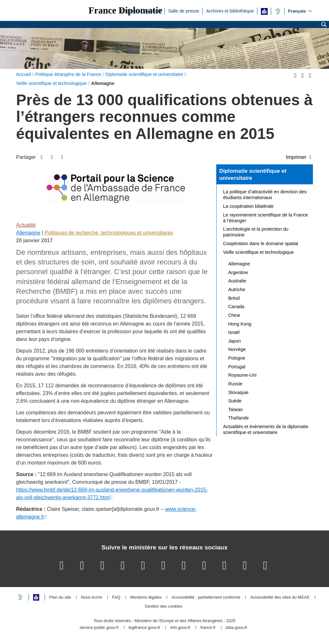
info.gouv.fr (180, 628)
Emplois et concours (141, 11)
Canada (236, 307)
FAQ (116, 598)
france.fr (208, 628)
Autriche (237, 290)
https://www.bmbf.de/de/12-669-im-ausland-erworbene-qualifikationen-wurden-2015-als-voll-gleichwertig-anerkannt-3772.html (112, 494)
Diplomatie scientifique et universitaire (253, 174)
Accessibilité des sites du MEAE (280, 598)
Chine (234, 315)
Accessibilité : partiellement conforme (206, 598)
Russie (235, 384)
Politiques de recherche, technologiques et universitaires (109, 233)
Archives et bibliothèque (230, 11)
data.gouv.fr (236, 628)
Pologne (237, 358)
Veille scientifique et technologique (258, 252)
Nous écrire (92, 598)
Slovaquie (238, 392)
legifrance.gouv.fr (144, 628)
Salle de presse (184, 11)
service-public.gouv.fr (99, 628)
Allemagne (28, 233)
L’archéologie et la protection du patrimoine (256, 232)
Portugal (237, 367)
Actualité (26, 225)
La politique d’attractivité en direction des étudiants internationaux (265, 195)
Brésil (234, 298)
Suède (235, 401)
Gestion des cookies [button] (163, 607)
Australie (237, 281)
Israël (234, 332)
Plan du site (60, 598)
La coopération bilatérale (248, 206)
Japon (234, 341)
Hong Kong (240, 324)
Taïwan (236, 409)
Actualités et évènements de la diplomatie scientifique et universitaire (266, 429)
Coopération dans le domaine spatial (261, 244)
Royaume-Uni (242, 375)
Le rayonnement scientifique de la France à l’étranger (265, 218)
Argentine (238, 272)
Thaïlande (238, 418)
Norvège (237, 349)
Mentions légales (146, 598)
